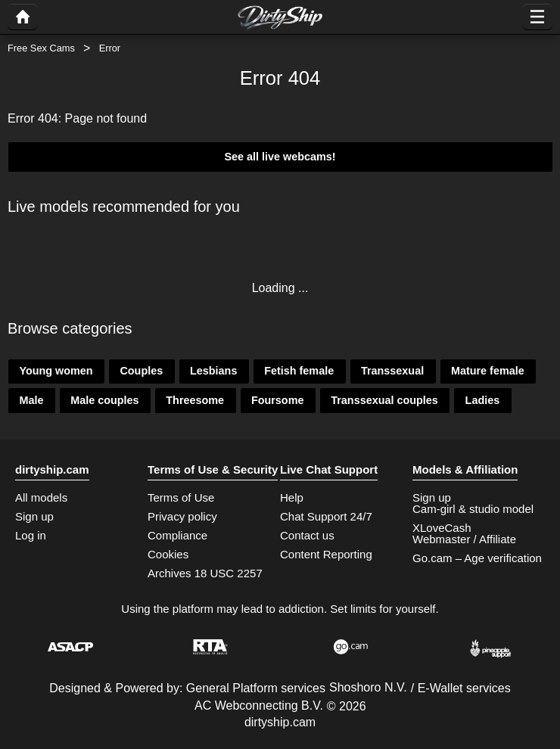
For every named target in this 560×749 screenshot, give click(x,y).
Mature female (488, 371)
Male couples (104, 400)
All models (41, 497)
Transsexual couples (384, 400)
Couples (141, 371)
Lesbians (213, 371)
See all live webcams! (280, 157)
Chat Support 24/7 (326, 516)
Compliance (177, 535)
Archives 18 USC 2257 (205, 573)
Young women (56, 371)
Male (31, 400)
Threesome (195, 400)
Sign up (34, 516)
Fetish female (299, 371)
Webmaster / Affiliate (464, 539)
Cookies (168, 554)
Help (292, 497)
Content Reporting (326, 554)
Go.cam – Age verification (477, 558)
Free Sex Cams (41, 48)
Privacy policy (182, 516)
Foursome (278, 400)
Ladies (483, 400)
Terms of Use (181, 497)
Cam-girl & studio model (473, 509)
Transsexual (392, 371)
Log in (31, 535)
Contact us (307, 535)
